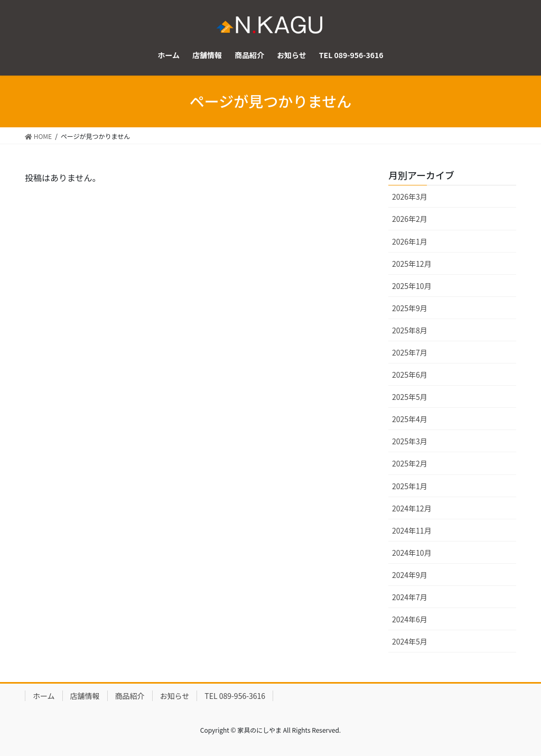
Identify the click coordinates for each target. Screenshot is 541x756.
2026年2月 (410, 219)
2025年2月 (410, 463)
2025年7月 (410, 352)
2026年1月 (410, 241)
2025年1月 (410, 486)
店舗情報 (85, 696)
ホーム (44, 696)
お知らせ (175, 696)
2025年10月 (412, 286)
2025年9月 (410, 308)
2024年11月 (412, 530)
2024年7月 (410, 597)
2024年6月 (410, 619)
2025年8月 (410, 330)
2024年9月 (410, 575)
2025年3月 (410, 441)
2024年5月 (410, 641)
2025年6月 (410, 375)
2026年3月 (410, 197)
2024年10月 (412, 553)
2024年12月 (412, 508)
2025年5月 (410, 397)
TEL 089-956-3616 (235, 696)
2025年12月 (412, 264)
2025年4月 (410, 419)
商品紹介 (130, 696)
